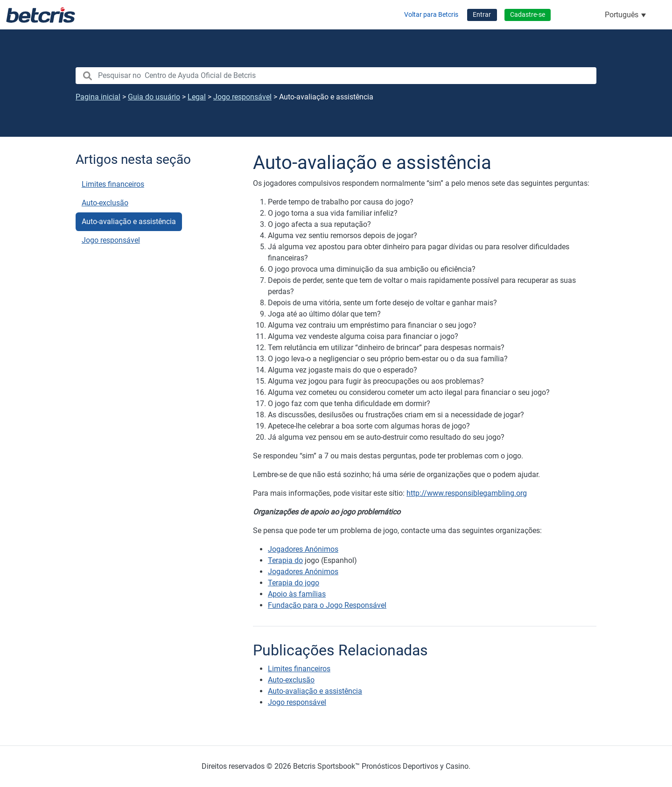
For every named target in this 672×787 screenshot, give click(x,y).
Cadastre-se (528, 15)
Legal (197, 97)
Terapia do (285, 560)
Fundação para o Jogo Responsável (327, 605)
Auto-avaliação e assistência (129, 221)
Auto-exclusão (105, 203)
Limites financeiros (113, 184)
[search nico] (336, 76)
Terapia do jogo (294, 583)
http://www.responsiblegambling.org (467, 493)
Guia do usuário (154, 97)
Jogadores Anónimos (303, 549)
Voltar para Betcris (431, 15)
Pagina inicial (98, 97)
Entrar (482, 15)
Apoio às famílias (297, 594)
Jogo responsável (242, 97)
